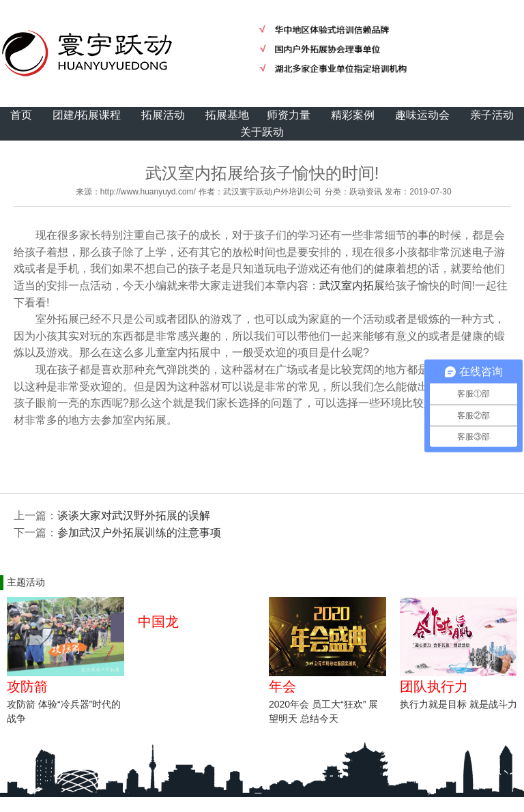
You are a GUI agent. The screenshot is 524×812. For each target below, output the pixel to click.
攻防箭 (27, 686)
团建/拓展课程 (87, 115)
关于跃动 (262, 132)
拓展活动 (163, 115)
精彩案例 (353, 115)
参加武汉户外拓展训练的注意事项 (139, 533)
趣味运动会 (422, 115)
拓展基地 (227, 115)
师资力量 (289, 115)
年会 (282, 686)
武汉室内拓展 (352, 286)
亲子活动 (492, 115)
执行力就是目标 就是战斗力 (458, 704)
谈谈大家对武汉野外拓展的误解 (134, 516)
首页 (21, 115)
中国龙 (158, 622)
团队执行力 (434, 686)
